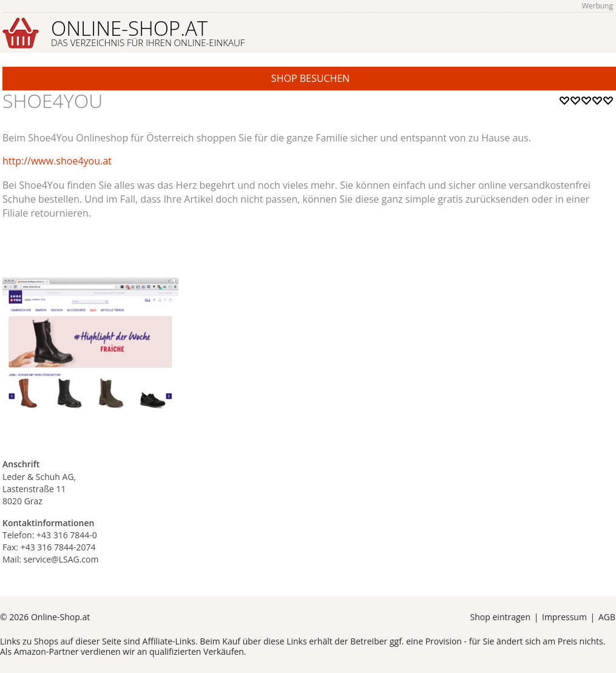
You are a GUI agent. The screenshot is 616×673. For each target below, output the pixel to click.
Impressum (564, 617)
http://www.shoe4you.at (57, 161)
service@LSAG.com (61, 559)
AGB (607, 617)
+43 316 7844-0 (67, 535)
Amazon (30, 651)
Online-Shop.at (148, 32)
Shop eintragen (500, 617)
